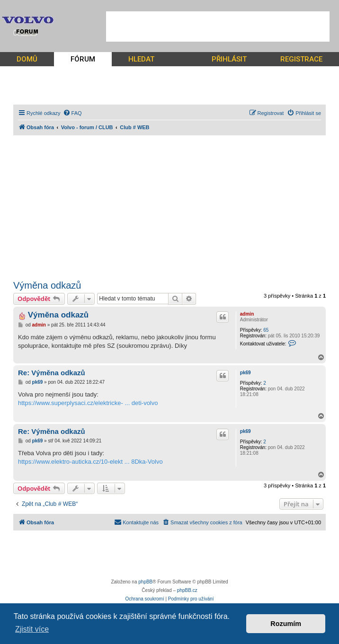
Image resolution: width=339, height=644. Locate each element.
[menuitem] (72, 113)
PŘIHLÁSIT (229, 59)
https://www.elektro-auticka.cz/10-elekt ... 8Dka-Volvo (90, 462)
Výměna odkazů (47, 285)
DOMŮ (27, 59)
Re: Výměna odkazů (52, 373)
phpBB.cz (187, 590)
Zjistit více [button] (32, 629)
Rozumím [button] (286, 624)
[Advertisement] (218, 26)
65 (266, 330)
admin (247, 314)
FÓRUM (83, 59)
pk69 (245, 373)
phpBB (145, 582)
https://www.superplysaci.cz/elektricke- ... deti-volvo (88, 403)
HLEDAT (141, 59)
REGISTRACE (301, 59)
